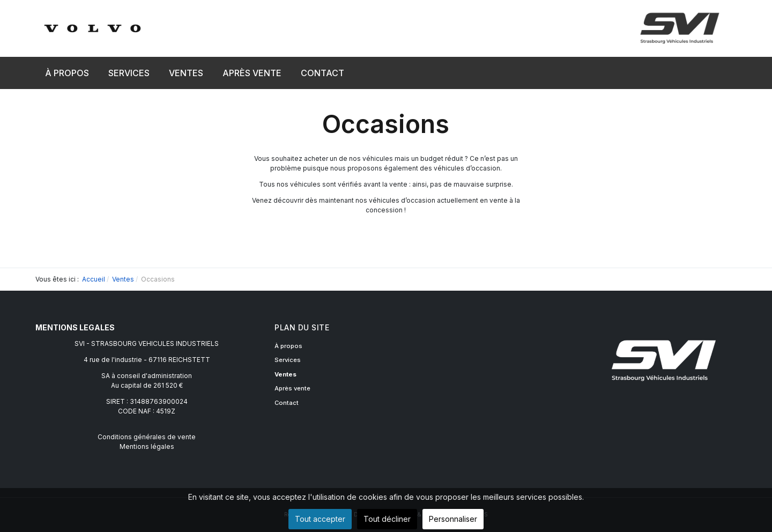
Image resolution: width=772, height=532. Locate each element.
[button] (129, 73)
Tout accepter (320, 519)
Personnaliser (453, 519)
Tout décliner (387, 519)
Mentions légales (147, 446)
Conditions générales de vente (147, 437)
